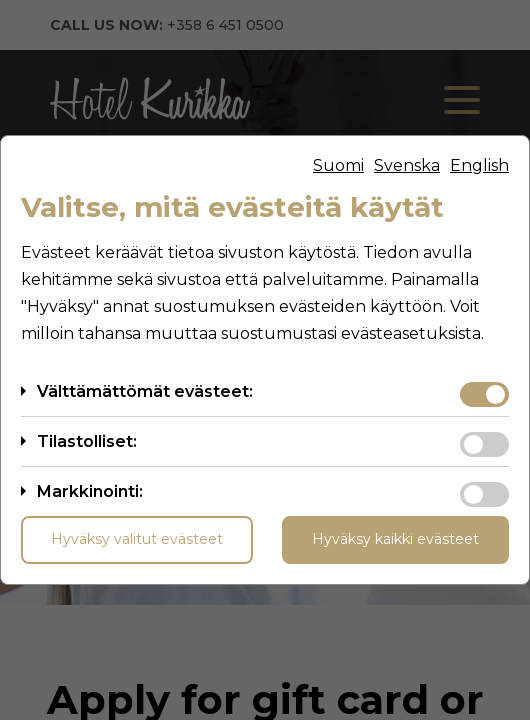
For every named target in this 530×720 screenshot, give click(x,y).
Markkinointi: (90, 491)
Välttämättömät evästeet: (145, 391)
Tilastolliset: (87, 441)
